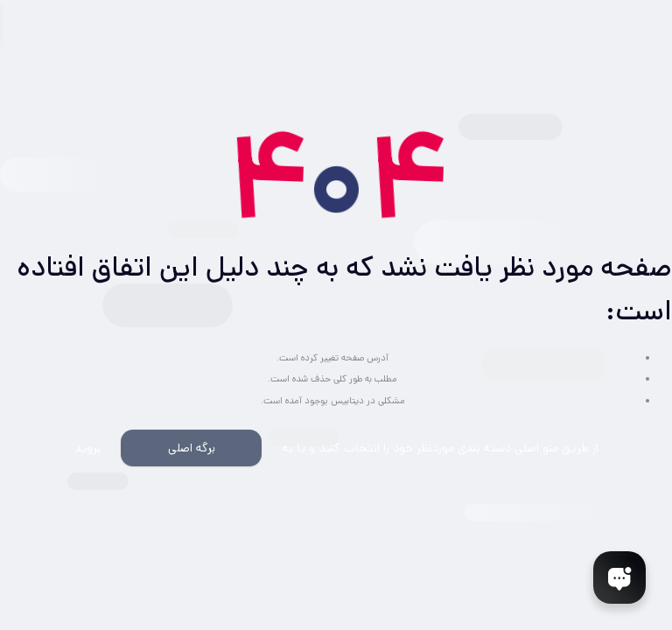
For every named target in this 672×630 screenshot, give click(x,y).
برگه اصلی (192, 448)
